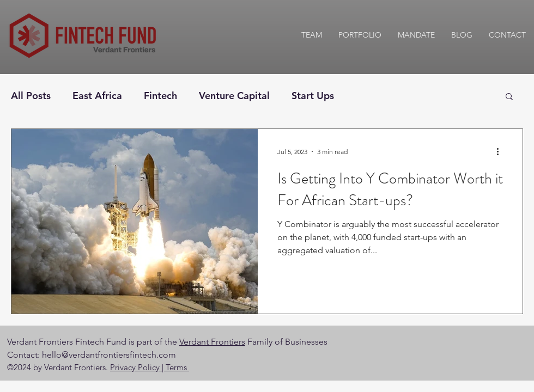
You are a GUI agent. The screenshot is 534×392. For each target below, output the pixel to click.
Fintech (160, 96)
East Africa (97, 96)
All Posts (31, 96)
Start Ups (313, 96)
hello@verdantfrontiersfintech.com (109, 355)
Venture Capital (234, 96)
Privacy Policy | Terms (150, 367)
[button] (509, 97)
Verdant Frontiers (212, 342)
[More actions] (501, 151)
